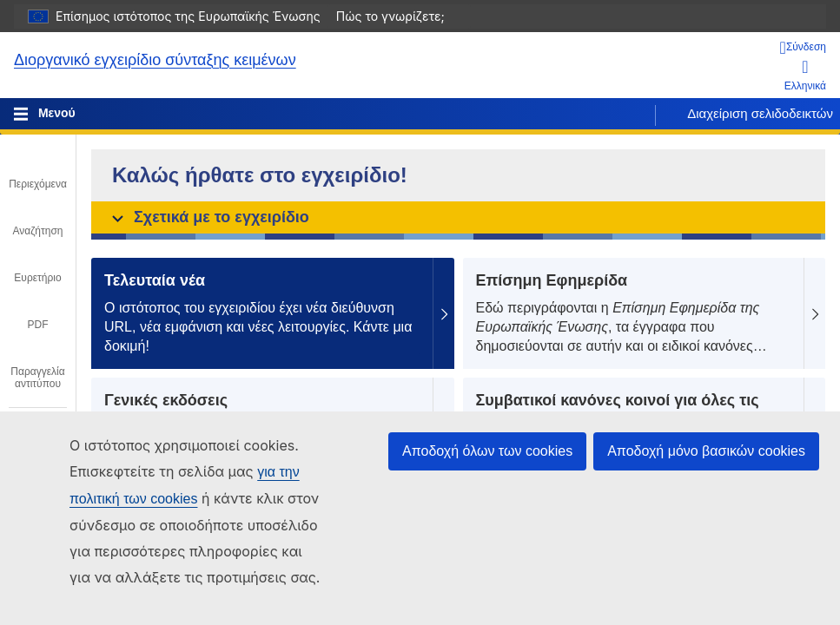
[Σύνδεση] (803, 48)
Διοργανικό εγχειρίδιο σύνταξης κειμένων (155, 60)
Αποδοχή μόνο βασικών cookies (706, 451)
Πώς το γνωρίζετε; (399, 16)
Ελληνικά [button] (805, 75)
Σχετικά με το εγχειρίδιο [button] (211, 217)
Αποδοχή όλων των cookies (487, 451)
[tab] (38, 172)
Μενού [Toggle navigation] (55, 113)
